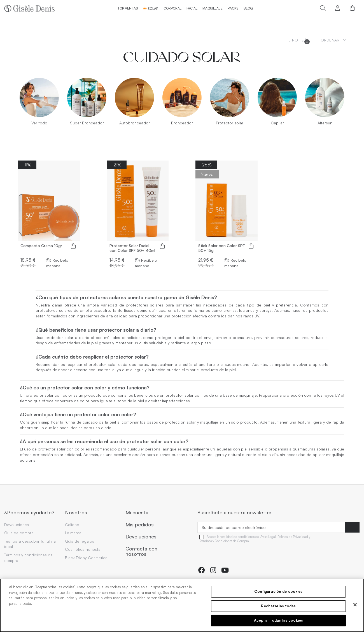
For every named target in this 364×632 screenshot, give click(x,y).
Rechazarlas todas (278, 606)
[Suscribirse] (352, 528)
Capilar (277, 123)
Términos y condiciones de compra (28, 558)
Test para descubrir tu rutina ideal (30, 544)
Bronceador (182, 123)
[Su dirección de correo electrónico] (271, 528)
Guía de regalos (80, 541)
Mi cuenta (137, 513)
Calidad (72, 525)
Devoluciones (17, 525)
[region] (182, 605)
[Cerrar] (355, 605)
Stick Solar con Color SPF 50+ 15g (221, 248)
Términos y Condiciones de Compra (224, 541)
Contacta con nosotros (141, 551)
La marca (73, 533)
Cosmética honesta (83, 549)
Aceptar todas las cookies (278, 620)
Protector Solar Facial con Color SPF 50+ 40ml (132, 248)
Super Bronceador (87, 123)
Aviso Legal (268, 537)
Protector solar (230, 123)
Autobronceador (135, 123)
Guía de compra (19, 533)
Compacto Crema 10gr (41, 246)
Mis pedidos (140, 525)
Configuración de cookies (278, 591)
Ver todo (39, 123)
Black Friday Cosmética (86, 558)
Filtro (298, 41)
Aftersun (325, 123)
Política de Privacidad (293, 537)
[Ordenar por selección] (333, 40)
